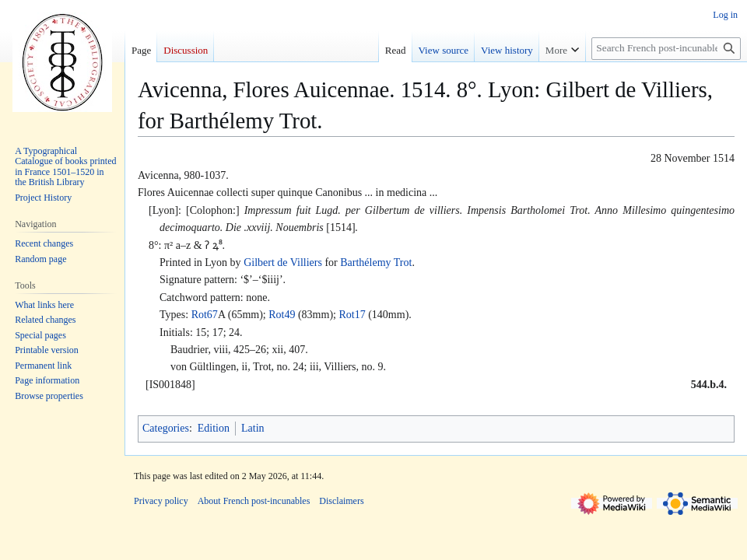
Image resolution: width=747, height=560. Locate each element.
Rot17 (352, 315)
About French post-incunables (254, 501)
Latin (253, 428)
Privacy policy (161, 501)
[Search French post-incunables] (666, 49)
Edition (214, 428)
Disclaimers (341, 501)
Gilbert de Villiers (283, 262)
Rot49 (282, 315)
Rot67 (205, 315)
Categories (166, 428)
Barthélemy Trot (376, 262)
